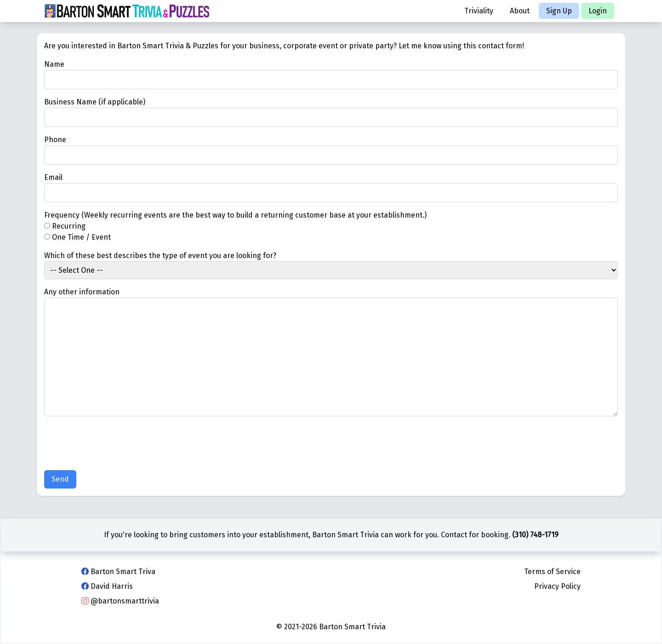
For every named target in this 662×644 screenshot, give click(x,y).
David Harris (107, 586)
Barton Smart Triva (118, 572)
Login (598, 11)
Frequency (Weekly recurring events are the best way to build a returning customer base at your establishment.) (235, 215)
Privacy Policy (557, 586)
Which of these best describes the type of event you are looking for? (160, 256)
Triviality (479, 11)
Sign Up (559, 11)
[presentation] (114, 445)
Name (54, 64)
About (520, 11)
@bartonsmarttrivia (120, 601)
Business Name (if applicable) (95, 102)
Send (60, 479)
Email (53, 177)
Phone (55, 140)
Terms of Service (552, 572)
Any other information (82, 292)
